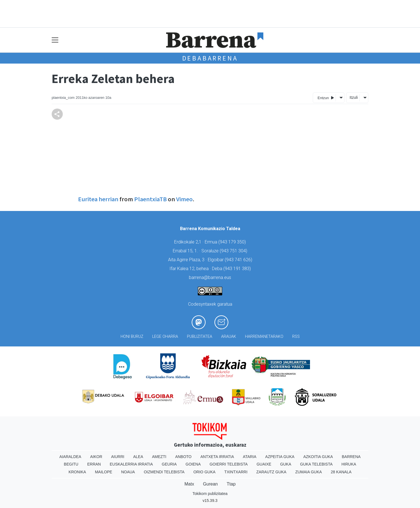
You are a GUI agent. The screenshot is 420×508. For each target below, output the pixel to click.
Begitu (71, 464)
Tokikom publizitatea (210, 494)
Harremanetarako (264, 337)
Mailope (104, 472)
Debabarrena (210, 58)
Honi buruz (132, 337)
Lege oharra (165, 337)
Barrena (351, 457)
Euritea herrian (98, 199)
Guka (286, 464)
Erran (94, 464)
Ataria (250, 457)
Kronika (77, 472)
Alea (138, 457)
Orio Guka (204, 472)
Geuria (169, 464)
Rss (296, 337)
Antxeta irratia (217, 457)
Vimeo (184, 199)
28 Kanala (341, 472)
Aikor (96, 457)
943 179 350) (233, 242)
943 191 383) (238, 269)
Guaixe (264, 464)
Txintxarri (236, 472)
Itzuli (354, 97)
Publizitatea (200, 337)
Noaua (128, 472)
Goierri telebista (228, 464)
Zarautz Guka (271, 472)
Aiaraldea (70, 457)
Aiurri (118, 457)
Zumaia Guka (309, 472)
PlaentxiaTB (150, 199)
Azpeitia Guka (280, 457)
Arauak (229, 337)
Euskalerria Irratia (131, 464)
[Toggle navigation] (55, 40)
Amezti (159, 457)
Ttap (231, 484)
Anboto (183, 457)
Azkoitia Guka (318, 457)
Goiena (193, 464)
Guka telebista (316, 464)
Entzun (326, 98)
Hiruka (349, 464)
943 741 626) (239, 260)
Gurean (210, 484)
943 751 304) (234, 251)
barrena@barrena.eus (210, 277)
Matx (189, 484)
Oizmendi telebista (164, 472)
